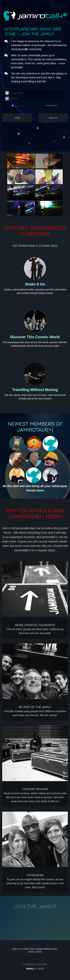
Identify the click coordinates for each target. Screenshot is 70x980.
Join (17, 118)
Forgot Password (51, 105)
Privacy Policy (29, 949)
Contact (31, 952)
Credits (39, 952)
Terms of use (17, 949)
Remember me (20, 106)
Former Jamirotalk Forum (47, 949)
